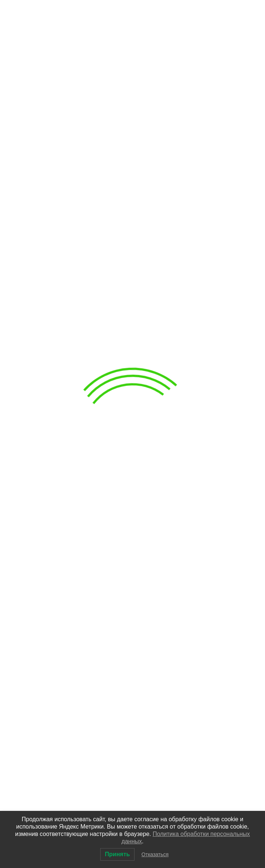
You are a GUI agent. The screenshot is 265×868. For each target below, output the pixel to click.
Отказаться (155, 854)
